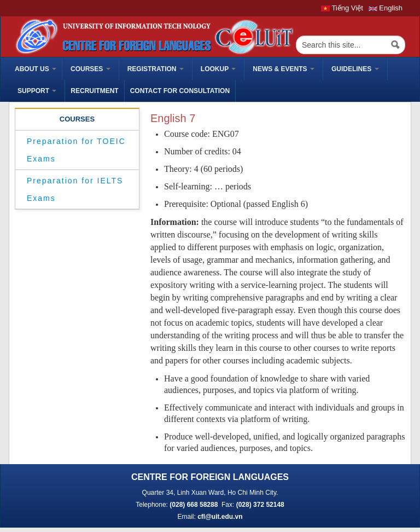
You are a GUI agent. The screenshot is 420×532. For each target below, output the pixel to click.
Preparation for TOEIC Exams (76, 150)
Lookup (218, 69)
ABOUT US (36, 69)
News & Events (284, 69)
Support (37, 91)
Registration (156, 69)
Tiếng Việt (342, 8)
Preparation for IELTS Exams (75, 189)
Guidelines (355, 69)
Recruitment (94, 91)
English (386, 8)
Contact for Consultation (180, 91)
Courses (91, 69)
